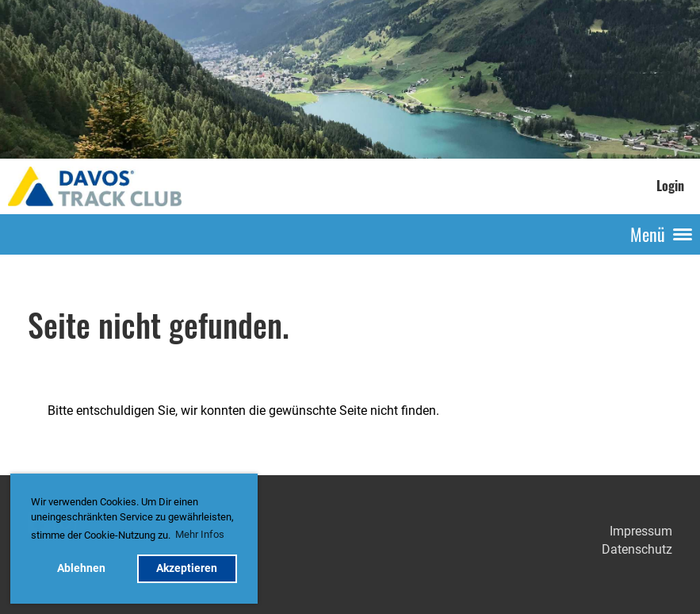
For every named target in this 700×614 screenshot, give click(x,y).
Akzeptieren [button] (187, 568)
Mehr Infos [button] (200, 534)
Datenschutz (637, 549)
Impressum (641, 531)
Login (670, 186)
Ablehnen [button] (81, 568)
